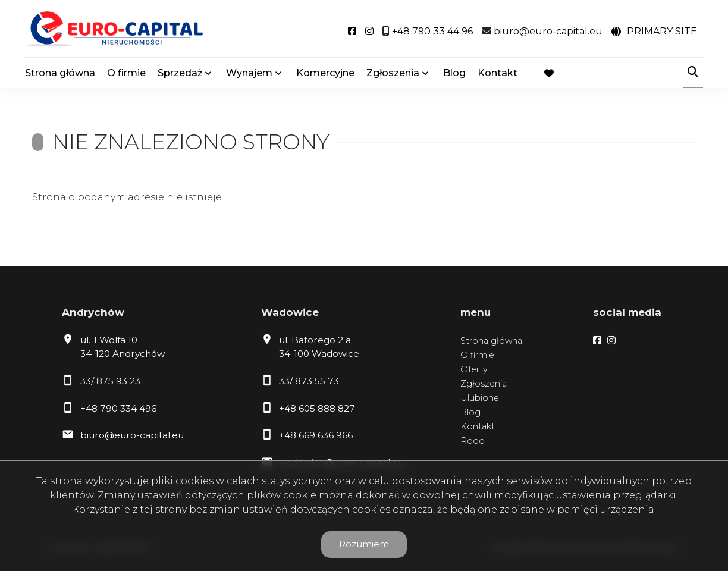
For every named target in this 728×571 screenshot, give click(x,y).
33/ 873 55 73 (309, 381)
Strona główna (60, 73)
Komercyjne (325, 73)
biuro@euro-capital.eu (132, 435)
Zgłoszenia (393, 73)
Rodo (473, 441)
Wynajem (249, 73)
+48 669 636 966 (316, 435)
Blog (454, 73)
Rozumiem (364, 544)
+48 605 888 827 (317, 408)
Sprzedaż (180, 73)
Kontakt (498, 73)
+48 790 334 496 (118, 408)
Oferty (474, 369)
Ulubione (480, 398)
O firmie (126, 73)
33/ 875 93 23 (110, 381)
